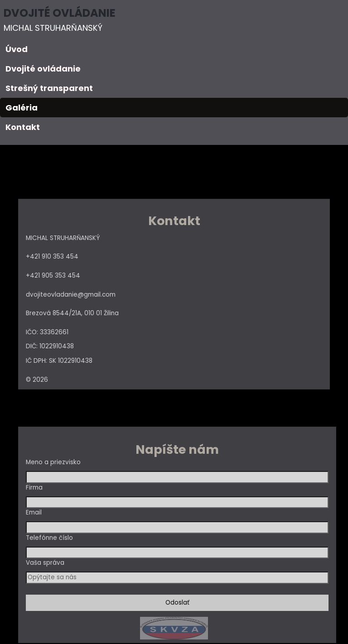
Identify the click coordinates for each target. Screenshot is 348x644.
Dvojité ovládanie (43, 69)
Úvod (17, 49)
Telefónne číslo (49, 538)
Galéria (22, 108)
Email (34, 512)
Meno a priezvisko (53, 462)
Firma (34, 488)
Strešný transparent (49, 88)
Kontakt (23, 127)
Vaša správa (45, 563)
